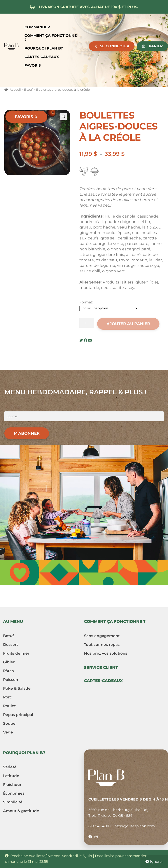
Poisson (11, 680)
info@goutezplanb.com (134, 826)
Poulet (9, 706)
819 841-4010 (100, 826)
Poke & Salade (17, 688)
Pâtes (8, 671)
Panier (156, 46)
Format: (86, 302)
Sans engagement (102, 636)
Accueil (15, 90)
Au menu (13, 622)
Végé (8, 732)
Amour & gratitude (21, 811)
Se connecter (115, 46)
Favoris (33, 65)
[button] (63, 116)
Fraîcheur (12, 785)
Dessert (10, 645)
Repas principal (18, 715)
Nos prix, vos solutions (106, 653)
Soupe (9, 723)
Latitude (11, 776)
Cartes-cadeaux (42, 57)
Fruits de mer (16, 653)
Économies (14, 793)
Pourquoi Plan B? (44, 48)
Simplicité (13, 802)
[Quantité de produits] (87, 323)
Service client (101, 668)
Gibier (9, 662)
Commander (37, 27)
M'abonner (27, 433)
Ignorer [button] (157, 862)
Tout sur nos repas (102, 645)
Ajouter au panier (128, 324)
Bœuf (28, 90)
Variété (10, 767)
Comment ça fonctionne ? (51, 38)
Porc (7, 697)
